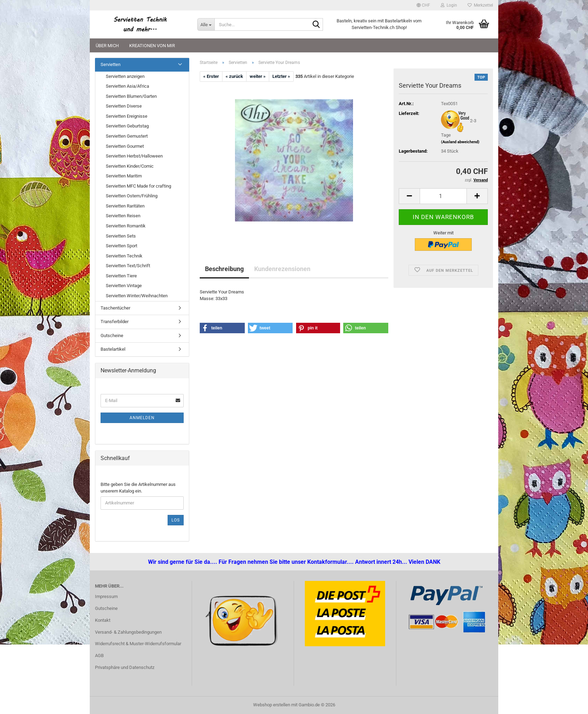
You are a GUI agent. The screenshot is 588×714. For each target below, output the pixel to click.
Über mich (107, 46)
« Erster (211, 76)
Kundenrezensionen (282, 269)
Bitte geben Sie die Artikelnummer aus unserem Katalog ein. (138, 488)
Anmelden (142, 418)
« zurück (234, 76)
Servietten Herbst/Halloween (134, 156)
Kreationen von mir (152, 46)
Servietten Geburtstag (127, 126)
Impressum (106, 596)
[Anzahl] (443, 196)
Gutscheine (112, 336)
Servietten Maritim (124, 176)
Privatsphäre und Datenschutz (125, 667)
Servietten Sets (121, 236)
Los (176, 520)
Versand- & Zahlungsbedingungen (128, 632)
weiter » (258, 76)
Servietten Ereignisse (127, 116)
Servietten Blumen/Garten (131, 96)
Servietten (111, 64)
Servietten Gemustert (127, 136)
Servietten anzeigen (125, 76)
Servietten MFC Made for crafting (138, 186)
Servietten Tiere (121, 276)
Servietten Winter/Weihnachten (137, 296)
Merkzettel (480, 5)
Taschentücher (115, 308)
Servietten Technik (124, 256)
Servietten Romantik (126, 226)
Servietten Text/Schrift (128, 266)
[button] (423, 5)
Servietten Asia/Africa (127, 86)
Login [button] (449, 5)
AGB (99, 655)
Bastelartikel (113, 349)
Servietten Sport (122, 246)
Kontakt (103, 620)
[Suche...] (206, 24)
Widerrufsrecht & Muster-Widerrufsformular (138, 644)
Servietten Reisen (123, 216)
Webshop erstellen (272, 705)
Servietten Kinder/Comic (130, 166)
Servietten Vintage (124, 286)
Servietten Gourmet (125, 146)
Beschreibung (224, 269)
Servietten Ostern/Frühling (132, 196)
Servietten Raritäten (125, 206)
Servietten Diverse (124, 106)
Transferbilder (115, 322)
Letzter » (281, 76)
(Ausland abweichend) (460, 142)
